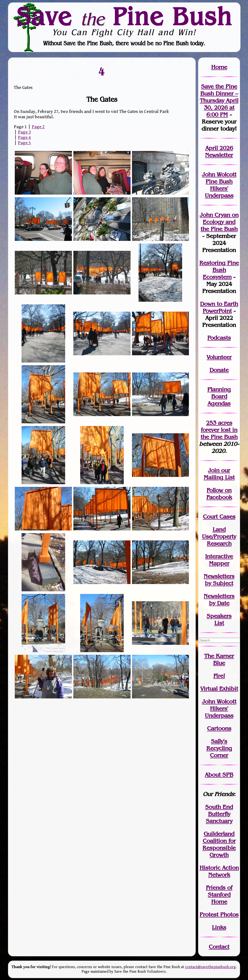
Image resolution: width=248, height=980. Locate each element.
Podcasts (219, 338)
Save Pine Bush (124, 16)
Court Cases (219, 517)
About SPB (219, 775)
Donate (219, 370)
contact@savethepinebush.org (210, 967)
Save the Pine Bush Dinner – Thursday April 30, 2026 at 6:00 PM (219, 100)
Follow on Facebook (219, 494)
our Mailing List (219, 474)
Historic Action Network (219, 871)
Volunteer (219, 357)
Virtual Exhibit (219, 689)
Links (219, 927)
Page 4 (24, 137)
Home (219, 67)
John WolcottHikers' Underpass (219, 708)
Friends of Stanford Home (219, 895)
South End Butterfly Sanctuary (219, 814)
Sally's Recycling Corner (219, 748)
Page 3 (24, 132)
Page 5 (24, 143)
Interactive (219, 556)
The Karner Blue (219, 659)
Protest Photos (219, 914)
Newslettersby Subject (219, 580)
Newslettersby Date (219, 600)
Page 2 (38, 127)
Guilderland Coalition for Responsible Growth (219, 844)
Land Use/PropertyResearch (219, 536)
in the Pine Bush (219, 433)
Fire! (219, 676)
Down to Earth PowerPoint (219, 307)
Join (214, 470)
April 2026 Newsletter (219, 151)
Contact (219, 947)
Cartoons (219, 728)
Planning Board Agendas (219, 396)
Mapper (219, 563)
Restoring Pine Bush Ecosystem (219, 270)
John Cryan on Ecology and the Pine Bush (219, 222)
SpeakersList (219, 619)
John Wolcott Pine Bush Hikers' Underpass (219, 185)
